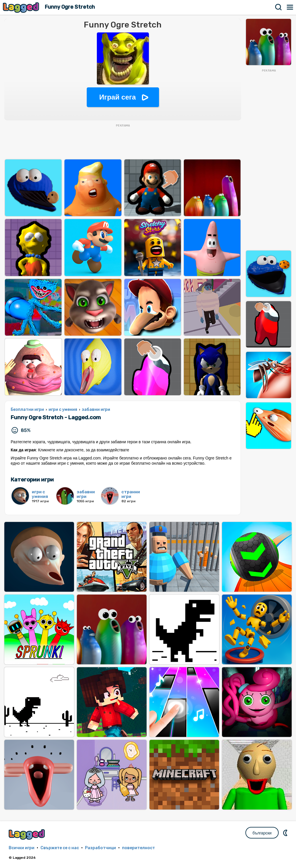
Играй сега (118, 97)
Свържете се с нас (60, 848)
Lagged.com (27, 834)
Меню (290, 7)
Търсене (279, 7)
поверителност (138, 848)
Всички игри (22, 848)
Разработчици (100, 848)
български (262, 833)
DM (286, 833)
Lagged (22, 7)
